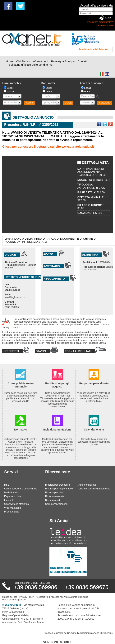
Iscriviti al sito (105, 25)
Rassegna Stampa (63, 61)
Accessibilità (42, 597)
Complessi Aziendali (56, 504)
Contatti (82, 61)
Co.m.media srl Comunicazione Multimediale (90, 633)
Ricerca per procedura (58, 485)
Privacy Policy (27, 597)
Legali (10, 88)
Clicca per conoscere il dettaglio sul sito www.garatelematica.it (48, 147)
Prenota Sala (11, 512)
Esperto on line (13, 496)
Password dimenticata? (100, 22)
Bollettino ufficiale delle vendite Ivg (31, 65)
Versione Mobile (57, 642)
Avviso (48, 254)
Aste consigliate (87, 485)
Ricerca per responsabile (59, 489)
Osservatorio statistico (16, 504)
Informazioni (40, 61)
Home (10, 61)
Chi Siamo (23, 61)
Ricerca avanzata (55, 496)
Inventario (52, 266)
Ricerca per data (54, 492)
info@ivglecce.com (15, 297)
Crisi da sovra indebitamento (94, 489)
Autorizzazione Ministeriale (93, 49)
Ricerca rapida (53, 500)
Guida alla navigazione (14, 600)
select (20, 96)
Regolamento (54, 279)
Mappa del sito (10, 597)
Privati (10, 91)
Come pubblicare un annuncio (21, 489)
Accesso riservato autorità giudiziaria (69, 597)
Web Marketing (13, 508)
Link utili (9, 500)
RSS (7, 485)
